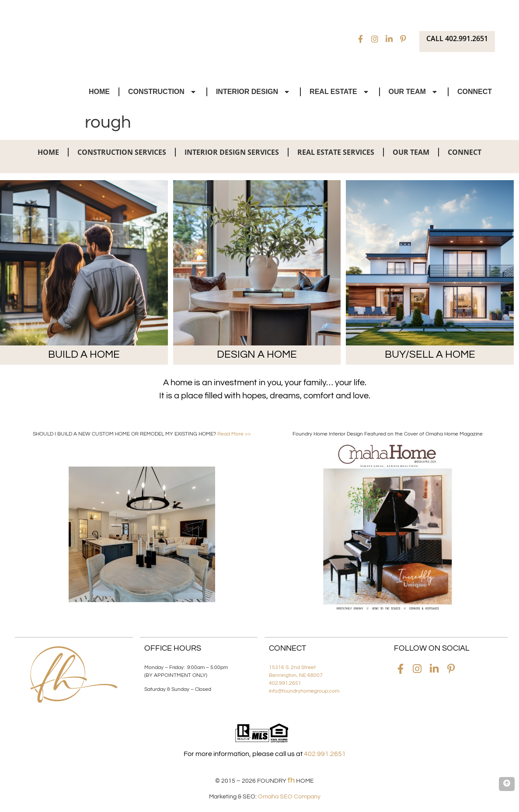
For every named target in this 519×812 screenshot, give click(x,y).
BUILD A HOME (84, 354)
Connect (475, 92)
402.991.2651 (285, 683)
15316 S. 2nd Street (292, 667)
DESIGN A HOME (257, 354)
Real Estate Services (336, 152)
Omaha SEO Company (289, 797)
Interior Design (254, 92)
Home (99, 92)
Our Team (414, 92)
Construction (163, 92)
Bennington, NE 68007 (296, 675)
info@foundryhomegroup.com (304, 691)
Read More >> (234, 434)
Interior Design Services (232, 152)
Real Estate (340, 92)
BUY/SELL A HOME (430, 354)
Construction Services (122, 152)
